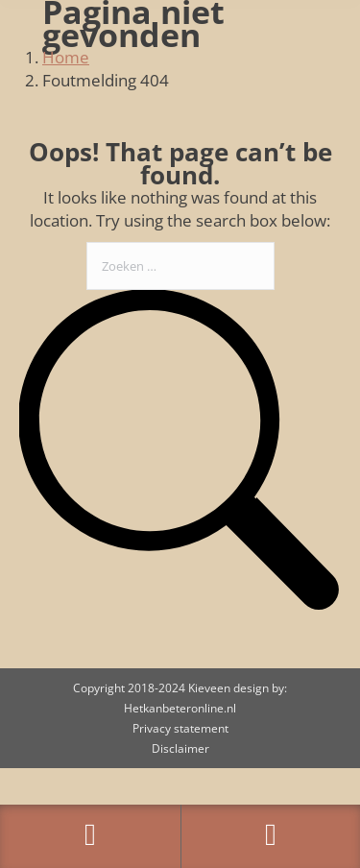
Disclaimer (180, 748)
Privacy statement (180, 728)
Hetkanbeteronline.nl (180, 708)
